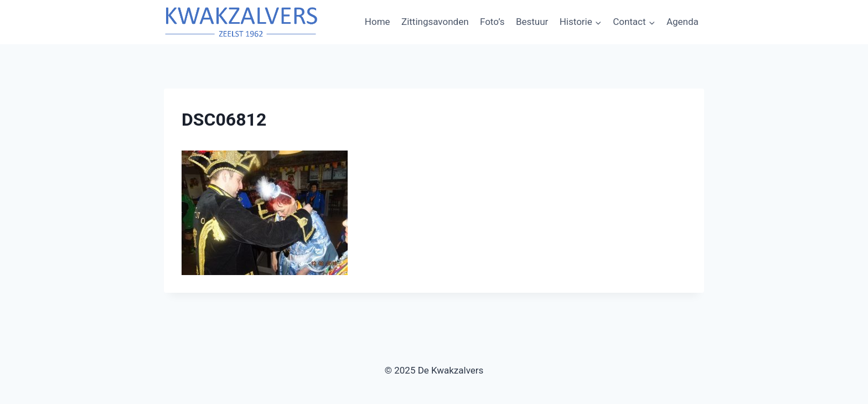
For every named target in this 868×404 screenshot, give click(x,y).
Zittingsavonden (435, 22)
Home (378, 22)
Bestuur (532, 22)
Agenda (683, 22)
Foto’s (492, 22)
